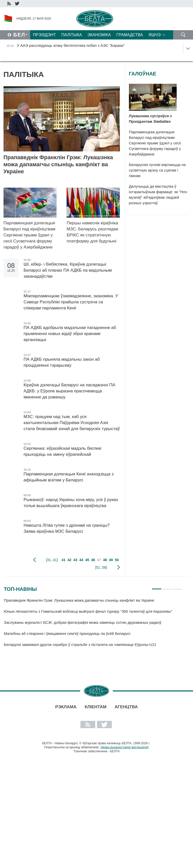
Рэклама (66, 707)
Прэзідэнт (44, 35)
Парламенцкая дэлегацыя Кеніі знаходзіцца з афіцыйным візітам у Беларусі (69, 477)
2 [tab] (167, 587)
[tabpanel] (93, 625)
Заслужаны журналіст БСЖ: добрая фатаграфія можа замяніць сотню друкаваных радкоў (83, 622)
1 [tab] (157, 587)
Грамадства (130, 35)
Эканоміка (99, 35)
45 (87, 560)
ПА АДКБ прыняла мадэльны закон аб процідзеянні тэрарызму (62, 362)
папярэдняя (35, 560)
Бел (19, 35)
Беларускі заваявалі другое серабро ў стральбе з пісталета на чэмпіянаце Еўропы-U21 (81, 645)
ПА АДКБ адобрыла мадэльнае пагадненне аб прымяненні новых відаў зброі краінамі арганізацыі (70, 334)
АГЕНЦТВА (126, 707)
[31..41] (52, 560)
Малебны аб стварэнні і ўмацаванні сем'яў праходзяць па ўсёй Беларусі (67, 633)
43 (75, 560)
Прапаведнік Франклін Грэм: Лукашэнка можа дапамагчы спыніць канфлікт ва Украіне (58, 164)
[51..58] (101, 567)
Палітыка (71, 35)
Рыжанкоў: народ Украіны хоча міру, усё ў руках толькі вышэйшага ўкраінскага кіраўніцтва (71, 503)
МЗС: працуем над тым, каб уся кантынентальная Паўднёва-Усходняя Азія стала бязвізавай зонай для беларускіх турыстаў (72, 423)
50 (117, 560)
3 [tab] (177, 587)
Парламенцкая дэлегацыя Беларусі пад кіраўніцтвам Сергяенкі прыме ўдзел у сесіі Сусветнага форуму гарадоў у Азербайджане (30, 235)
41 (64, 560)
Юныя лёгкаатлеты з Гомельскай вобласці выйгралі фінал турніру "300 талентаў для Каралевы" (88, 611)
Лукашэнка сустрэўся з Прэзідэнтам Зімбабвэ (150, 119)
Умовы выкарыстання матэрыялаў (124, 747)
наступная (118, 567)
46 (93, 560)
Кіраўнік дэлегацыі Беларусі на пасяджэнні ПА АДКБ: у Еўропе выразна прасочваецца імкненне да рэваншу (69, 391)
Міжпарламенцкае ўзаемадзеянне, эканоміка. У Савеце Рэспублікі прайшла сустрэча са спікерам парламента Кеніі (71, 302)
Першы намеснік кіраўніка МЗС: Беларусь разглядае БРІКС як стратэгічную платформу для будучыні (92, 232)
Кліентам (95, 707)
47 (99, 560)
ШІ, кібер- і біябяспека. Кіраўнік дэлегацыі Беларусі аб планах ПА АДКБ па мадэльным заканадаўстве (68, 270)
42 (69, 560)
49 (111, 560)
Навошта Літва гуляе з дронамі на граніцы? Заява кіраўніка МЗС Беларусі (67, 528)
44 (81, 560)
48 (105, 560)
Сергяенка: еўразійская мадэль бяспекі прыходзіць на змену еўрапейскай (62, 451)
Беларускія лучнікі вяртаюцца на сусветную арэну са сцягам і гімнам (157, 170)
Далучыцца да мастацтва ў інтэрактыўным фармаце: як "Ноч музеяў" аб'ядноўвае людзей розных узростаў (158, 195)
